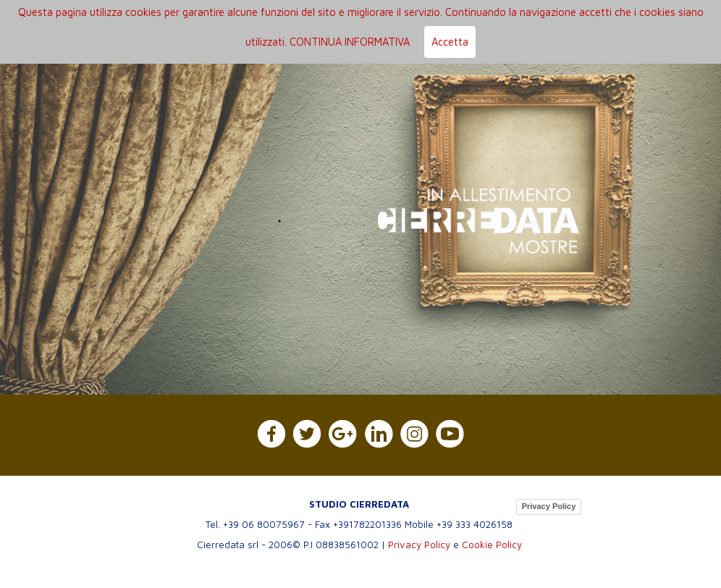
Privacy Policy (549, 506)
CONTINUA (316, 42)
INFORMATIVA (377, 42)
